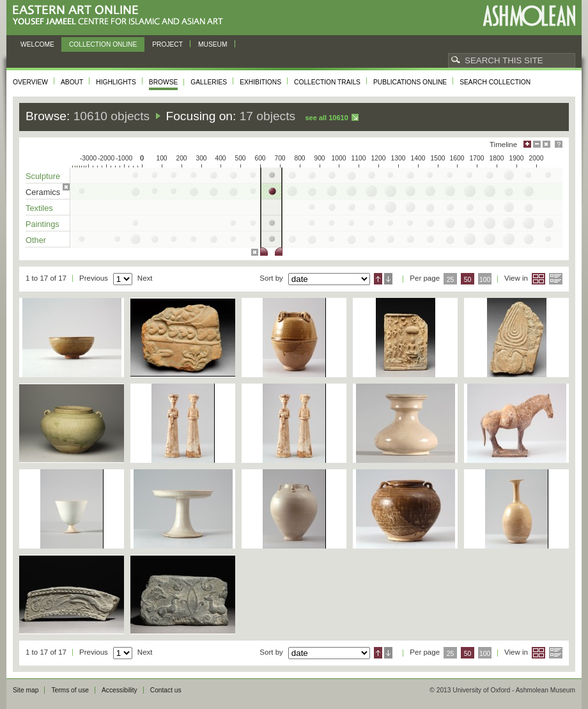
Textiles (39, 208)
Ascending (378, 279)
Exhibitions (260, 82)
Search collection (495, 82)
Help (559, 144)
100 (485, 280)
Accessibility (120, 690)
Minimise (537, 144)
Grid (538, 279)
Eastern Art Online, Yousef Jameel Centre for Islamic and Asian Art (121, 16)
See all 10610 (326, 118)
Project (167, 44)
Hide (546, 144)
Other (36, 240)
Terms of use (70, 690)
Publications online (410, 82)
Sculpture (43, 176)
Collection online (103, 44)
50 (468, 280)
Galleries (209, 82)
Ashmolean (529, 16)
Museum (213, 44)
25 (451, 280)
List (556, 279)
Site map (26, 690)
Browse (164, 82)
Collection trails (327, 82)
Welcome (37, 44)
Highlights (116, 82)
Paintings (43, 224)
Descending (388, 279)
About (72, 82)
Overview (30, 82)
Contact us (166, 690)
